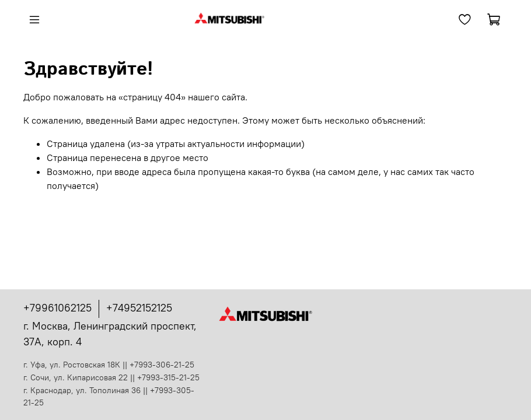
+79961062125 (57, 308)
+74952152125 (139, 308)
